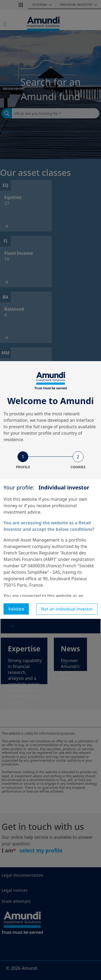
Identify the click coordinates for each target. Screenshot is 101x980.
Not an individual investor (67, 609)
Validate (16, 609)
